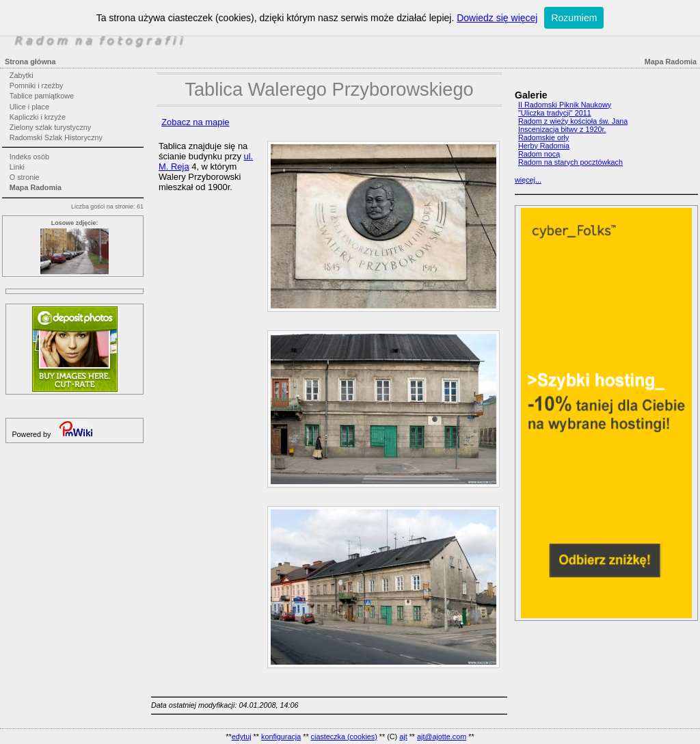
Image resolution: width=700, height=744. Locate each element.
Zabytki (22, 75)
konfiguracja (281, 736)
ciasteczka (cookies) (344, 736)
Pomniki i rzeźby (37, 85)
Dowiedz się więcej (497, 18)
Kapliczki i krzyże (38, 117)
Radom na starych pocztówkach (570, 162)
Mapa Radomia (36, 187)
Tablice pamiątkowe (42, 96)
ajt (403, 736)
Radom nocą (539, 154)
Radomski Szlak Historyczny (56, 137)
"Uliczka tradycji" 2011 (555, 113)
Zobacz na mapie (195, 122)
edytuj (242, 736)
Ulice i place (29, 107)
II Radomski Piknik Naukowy (565, 105)
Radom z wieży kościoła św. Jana (573, 121)
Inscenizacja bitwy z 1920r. (562, 129)
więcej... (528, 180)
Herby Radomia (544, 146)
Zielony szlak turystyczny (50, 127)
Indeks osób (29, 157)
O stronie (25, 177)
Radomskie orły (543, 137)
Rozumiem (574, 18)
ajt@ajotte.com (442, 736)
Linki (17, 167)
